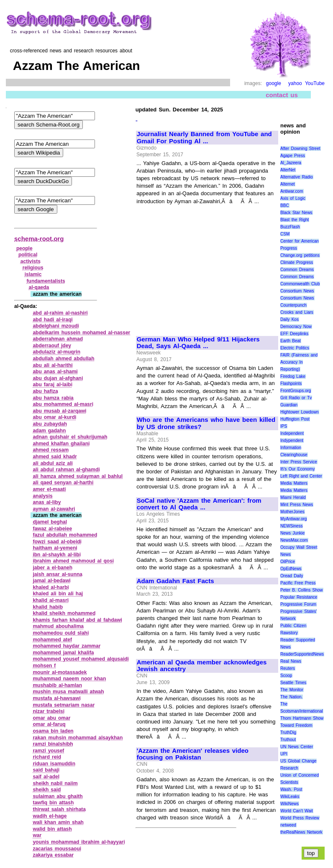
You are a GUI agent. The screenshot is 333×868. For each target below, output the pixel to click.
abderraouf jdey (52, 346)
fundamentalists (46, 281)
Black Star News (296, 213)
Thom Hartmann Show (302, 718)
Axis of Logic (293, 198)
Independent (292, 433)
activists (31, 261)
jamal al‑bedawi (51, 581)
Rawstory (289, 633)
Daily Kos (289, 319)
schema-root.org (39, 239)
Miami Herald (293, 497)
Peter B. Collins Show (302, 590)
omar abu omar (51, 718)
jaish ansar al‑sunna (58, 574)
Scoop (286, 676)
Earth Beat (291, 341)
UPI (284, 754)
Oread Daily (292, 576)
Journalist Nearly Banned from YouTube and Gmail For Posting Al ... (204, 138)
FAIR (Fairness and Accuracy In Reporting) (299, 362)
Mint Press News (297, 505)
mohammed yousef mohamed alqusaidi (81, 659)
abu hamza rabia (53, 398)
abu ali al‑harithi (53, 365)
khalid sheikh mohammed (64, 613)
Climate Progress (297, 262)
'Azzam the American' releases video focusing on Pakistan (193, 754)
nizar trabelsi (49, 711)
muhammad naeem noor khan (69, 679)
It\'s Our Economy (297, 469)
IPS (284, 426)
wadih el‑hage (50, 816)
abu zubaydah (50, 424)
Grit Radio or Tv (296, 398)
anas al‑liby (47, 502)
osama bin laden (53, 731)
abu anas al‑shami (55, 372)
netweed (288, 825)
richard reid (47, 757)
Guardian (289, 405)
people (24, 248)
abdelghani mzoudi (56, 326)
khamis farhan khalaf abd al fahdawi (77, 620)
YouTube (315, 83)
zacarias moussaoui (57, 849)
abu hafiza (45, 391)
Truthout (288, 740)
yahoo (295, 83)
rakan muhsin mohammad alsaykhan (78, 738)
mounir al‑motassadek (60, 672)
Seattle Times (293, 683)
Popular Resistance (299, 597)
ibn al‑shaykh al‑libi (57, 555)
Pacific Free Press (298, 583)
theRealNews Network (301, 832)
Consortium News (297, 291)
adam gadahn (49, 431)
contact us (282, 95)
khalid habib (48, 607)
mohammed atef (52, 640)
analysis (42, 496)
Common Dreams (297, 270)
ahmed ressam (51, 450)
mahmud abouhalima (58, 626)
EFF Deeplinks (294, 334)
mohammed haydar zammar (67, 646)
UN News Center (297, 747)
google (274, 83)
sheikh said (47, 790)
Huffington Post (295, 419)
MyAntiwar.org (293, 519)
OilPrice (288, 562)
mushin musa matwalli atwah (68, 692)
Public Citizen (293, 626)
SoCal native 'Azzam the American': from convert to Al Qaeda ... (199, 504)
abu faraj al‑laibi (53, 385)
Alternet (287, 184)
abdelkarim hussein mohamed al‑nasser (81, 333)
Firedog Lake (293, 376)
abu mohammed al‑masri (63, 404)
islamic (33, 274)
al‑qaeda (39, 287)
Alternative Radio (297, 177)
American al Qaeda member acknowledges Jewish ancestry (202, 666)
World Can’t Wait (297, 811)
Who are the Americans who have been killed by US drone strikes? (206, 423)
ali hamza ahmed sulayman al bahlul (78, 476)
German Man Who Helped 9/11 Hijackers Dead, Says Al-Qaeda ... (198, 343)
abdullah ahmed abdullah (63, 359)
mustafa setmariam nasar (64, 705)
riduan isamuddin (54, 764)
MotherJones (292, 512)
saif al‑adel (46, 777)
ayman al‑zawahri (54, 509)
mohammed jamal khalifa (63, 653)
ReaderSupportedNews (302, 654)
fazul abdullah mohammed (65, 535)
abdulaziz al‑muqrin (56, 352)
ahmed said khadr (55, 457)
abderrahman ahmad (58, 339)
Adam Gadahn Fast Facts (175, 581)
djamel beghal (50, 522)
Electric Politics (295, 348)
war (37, 835)
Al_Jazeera (291, 163)
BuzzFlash (290, 227)
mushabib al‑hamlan (57, 685)
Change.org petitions (300, 255)
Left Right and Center (301, 476)
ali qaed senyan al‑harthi (63, 483)
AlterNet (288, 170)
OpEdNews (291, 569)
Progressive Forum (298, 604)
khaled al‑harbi (51, 587)
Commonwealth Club (300, 284)
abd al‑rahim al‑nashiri (60, 313)
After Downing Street (300, 149)
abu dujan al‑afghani (58, 378)
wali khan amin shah (58, 822)
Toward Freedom (296, 725)
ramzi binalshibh (53, 744)
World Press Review (300, 818)
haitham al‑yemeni (55, 548)
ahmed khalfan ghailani (61, 444)
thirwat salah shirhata (59, 809)
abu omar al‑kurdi (54, 417)
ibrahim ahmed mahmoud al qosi (73, 561)
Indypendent (292, 440)
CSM (285, 234)
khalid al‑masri (51, 600)
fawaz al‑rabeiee (52, 529)
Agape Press (293, 156)
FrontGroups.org (296, 391)
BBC (285, 205)
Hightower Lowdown (300, 412)
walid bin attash (52, 829)
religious (33, 268)
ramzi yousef (48, 751)
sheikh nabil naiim (55, 783)
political (28, 255)
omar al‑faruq (49, 724)
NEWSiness (291, 526)
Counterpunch (293, 305)
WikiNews (289, 804)
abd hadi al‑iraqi (53, 320)
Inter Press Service (299, 462)
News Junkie (292, 533)
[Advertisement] (207, 266)
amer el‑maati (49, 489)
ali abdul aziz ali (53, 463)
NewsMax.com (294, 540)
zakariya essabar (53, 855)
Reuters (288, 668)
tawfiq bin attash (53, 803)
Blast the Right (295, 220)
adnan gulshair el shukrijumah (70, 437)
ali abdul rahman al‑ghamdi (66, 470)
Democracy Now (296, 327)
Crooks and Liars (297, 312)
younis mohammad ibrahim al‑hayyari (79, 842)
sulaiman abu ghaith (58, 796)
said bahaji (46, 770)
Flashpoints (291, 384)
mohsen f (44, 666)
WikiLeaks (290, 797)
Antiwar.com (292, 191)
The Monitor (292, 690)
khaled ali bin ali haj (58, 594)
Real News (291, 661)
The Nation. (291, 697)
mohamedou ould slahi (61, 633)
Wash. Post (291, 789)
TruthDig (288, 732)
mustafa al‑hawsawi (56, 698)
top (311, 853)
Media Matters (294, 483)
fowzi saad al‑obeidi (57, 542)
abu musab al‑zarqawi (59, 411)
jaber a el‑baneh (53, 568)
